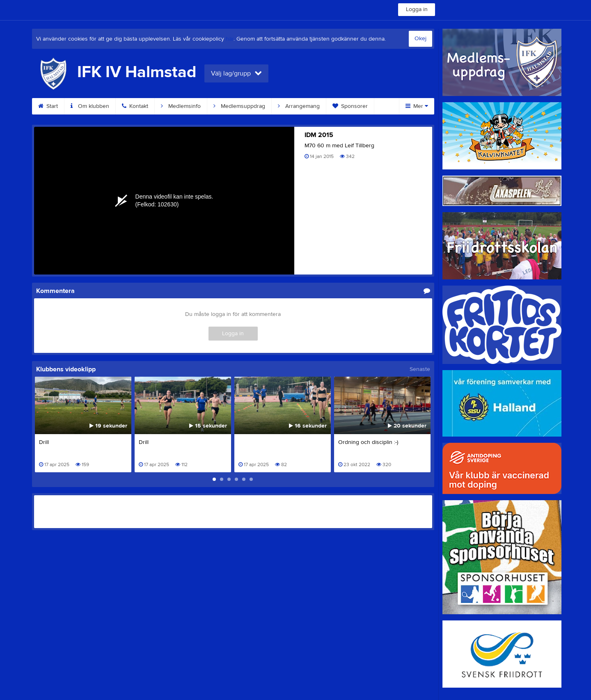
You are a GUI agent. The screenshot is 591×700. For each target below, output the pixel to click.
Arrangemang (299, 106)
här (230, 39)
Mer (417, 106)
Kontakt (135, 106)
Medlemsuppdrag (239, 106)
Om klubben (90, 106)
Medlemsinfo (181, 106)
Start (48, 106)
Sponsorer (350, 106)
